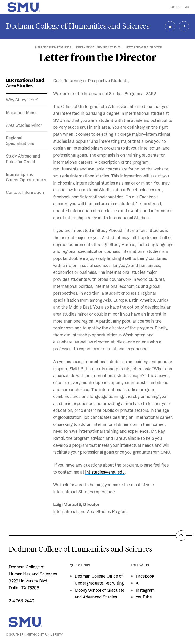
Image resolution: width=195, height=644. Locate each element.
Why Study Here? (22, 100)
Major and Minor (21, 112)
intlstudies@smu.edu (105, 472)
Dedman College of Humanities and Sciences (78, 26)
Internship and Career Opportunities (26, 177)
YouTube (144, 597)
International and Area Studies (98, 47)
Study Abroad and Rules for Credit (23, 159)
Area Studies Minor (24, 125)
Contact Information (25, 192)
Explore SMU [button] (179, 7)
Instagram (145, 590)
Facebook (145, 576)
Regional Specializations (20, 141)
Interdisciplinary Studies (53, 47)
